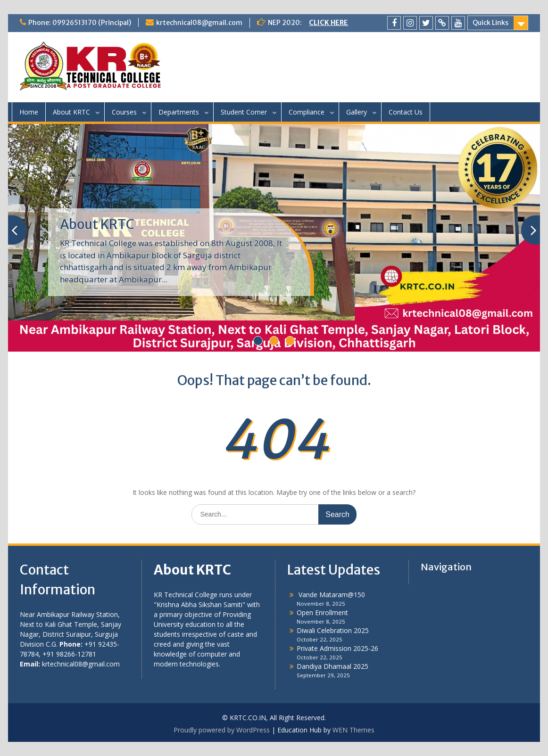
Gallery (357, 112)
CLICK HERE (328, 23)
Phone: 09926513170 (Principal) (80, 23)
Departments (179, 112)
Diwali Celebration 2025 (333, 630)
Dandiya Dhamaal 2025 (332, 666)
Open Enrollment (322, 612)
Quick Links (490, 23)
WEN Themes (353, 730)
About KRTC (71, 112)
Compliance (307, 112)
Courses (124, 112)
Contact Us (406, 112)
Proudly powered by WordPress (222, 730)
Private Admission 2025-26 (337, 648)
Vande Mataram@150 (331, 595)
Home (29, 112)
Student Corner (244, 112)
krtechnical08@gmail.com (199, 23)
